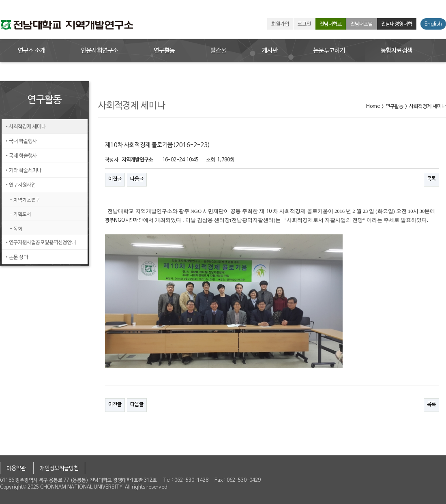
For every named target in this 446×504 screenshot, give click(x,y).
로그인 (304, 24)
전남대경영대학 (397, 24)
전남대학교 (331, 24)
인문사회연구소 (100, 51)
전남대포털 (361, 24)
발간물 (218, 51)
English (433, 24)
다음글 (137, 179)
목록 (431, 179)
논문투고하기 (329, 51)
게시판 (270, 51)
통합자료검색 (397, 51)
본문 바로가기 (0, 0)
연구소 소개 (32, 51)
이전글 (115, 179)
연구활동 (164, 51)
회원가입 (280, 24)
